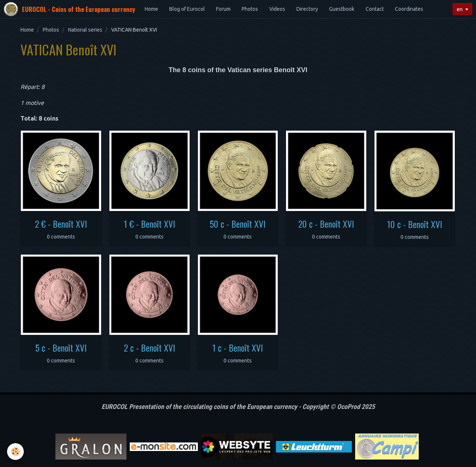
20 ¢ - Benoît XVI (326, 224)
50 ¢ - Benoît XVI (238, 224)
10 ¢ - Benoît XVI (415, 224)
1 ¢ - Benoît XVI (238, 348)
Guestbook (342, 9)
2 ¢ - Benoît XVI (149, 348)
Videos (277, 9)
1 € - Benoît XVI (149, 224)
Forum (223, 9)
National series (85, 30)
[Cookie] (16, 452)
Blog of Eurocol (187, 9)
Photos (250, 9)
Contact (375, 9)
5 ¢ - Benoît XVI (61, 348)
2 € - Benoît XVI (61, 224)
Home (151, 9)
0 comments (61, 237)
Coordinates (409, 9)
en (460, 9)
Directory (307, 9)
